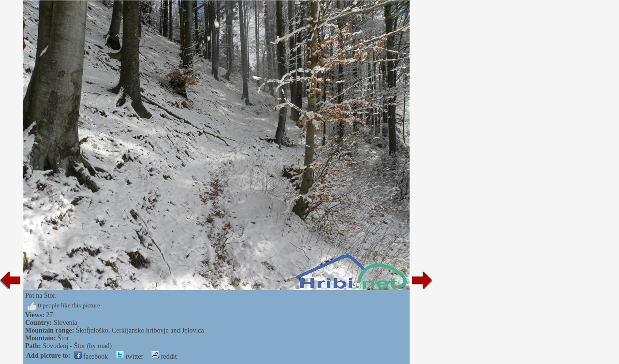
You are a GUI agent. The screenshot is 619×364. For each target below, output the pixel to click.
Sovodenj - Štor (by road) (77, 346)
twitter (130, 357)
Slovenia (66, 323)
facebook (91, 357)
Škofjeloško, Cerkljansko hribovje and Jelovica (140, 330)
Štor (63, 338)
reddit (164, 357)
